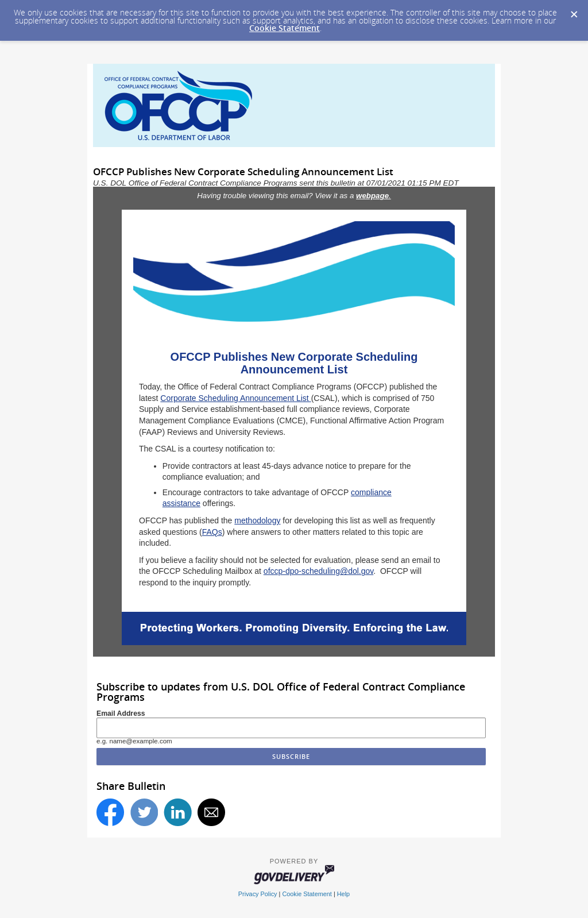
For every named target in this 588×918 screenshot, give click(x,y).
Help (343, 894)
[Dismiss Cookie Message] (574, 11)
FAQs (212, 532)
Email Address (121, 713)
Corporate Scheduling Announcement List (235, 398)
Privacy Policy (258, 894)
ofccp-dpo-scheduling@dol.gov (318, 571)
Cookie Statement (285, 28)
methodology (257, 520)
